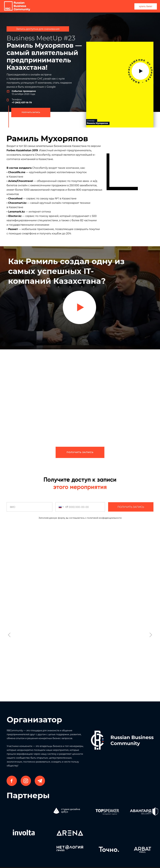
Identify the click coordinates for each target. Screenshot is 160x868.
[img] (120, 85)
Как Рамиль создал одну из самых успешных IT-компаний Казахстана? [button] (66, 271)
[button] (79, 307)
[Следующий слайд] (151, 635)
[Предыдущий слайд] (9, 635)
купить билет (146, 6)
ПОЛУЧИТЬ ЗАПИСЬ (31, 112)
